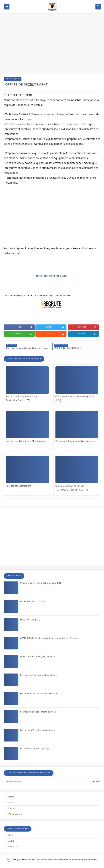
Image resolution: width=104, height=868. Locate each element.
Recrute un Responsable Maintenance (75, 442)
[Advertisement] (52, 45)
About (11, 803)
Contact (12, 808)
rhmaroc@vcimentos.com (51, 276)
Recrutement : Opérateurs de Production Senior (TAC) (21, 399)
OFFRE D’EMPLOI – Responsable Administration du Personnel (50, 639)
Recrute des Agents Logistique (35, 749)
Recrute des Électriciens (19, 486)
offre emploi (13, 79)
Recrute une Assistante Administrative (39, 675)
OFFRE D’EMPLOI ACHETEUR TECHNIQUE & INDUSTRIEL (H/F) (72, 488)
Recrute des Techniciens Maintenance (26, 442)
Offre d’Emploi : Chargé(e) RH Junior (38, 657)
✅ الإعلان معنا (15, 814)
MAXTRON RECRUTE (30, 620)
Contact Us (13, 847)
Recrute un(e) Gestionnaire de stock (38, 712)
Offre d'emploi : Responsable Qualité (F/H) (75, 399)
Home (11, 797)
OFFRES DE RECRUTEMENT (33, 602)
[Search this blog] (47, 782)
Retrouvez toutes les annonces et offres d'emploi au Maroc (67, 860)
